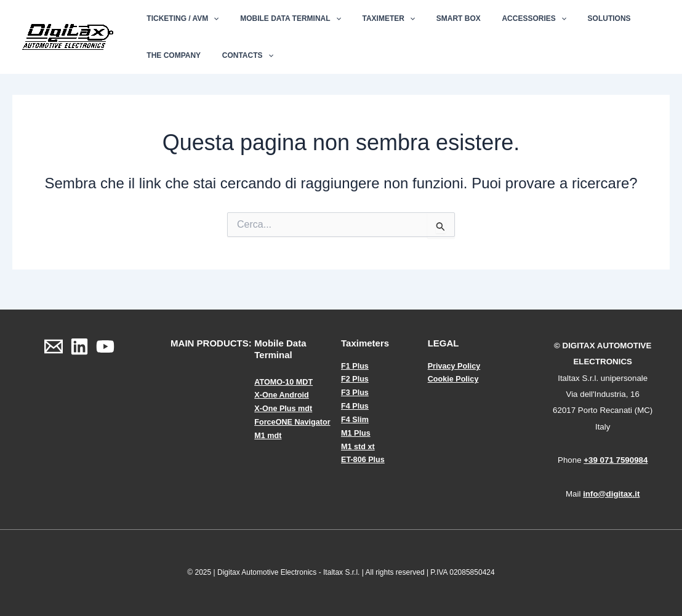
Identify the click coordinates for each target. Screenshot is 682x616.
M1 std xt (358, 445)
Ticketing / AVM (179, 18)
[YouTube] (105, 346)
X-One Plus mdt (284, 408)
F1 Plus (355, 366)
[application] (210, 18)
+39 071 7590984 (616, 460)
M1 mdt (268, 434)
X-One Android (282, 395)
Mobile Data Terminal (281, 18)
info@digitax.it (611, 494)
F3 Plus (355, 392)
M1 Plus (356, 432)
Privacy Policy (455, 366)
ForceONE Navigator (293, 421)
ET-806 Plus (363, 458)
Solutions (573, 18)
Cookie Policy (454, 379)
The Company (170, 55)
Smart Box (435, 18)
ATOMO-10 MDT (284, 382)
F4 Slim (355, 418)
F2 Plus (355, 379)
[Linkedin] (79, 346)
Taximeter (372, 18)
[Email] (54, 346)
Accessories (504, 18)
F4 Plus (355, 405)
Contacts (238, 55)
